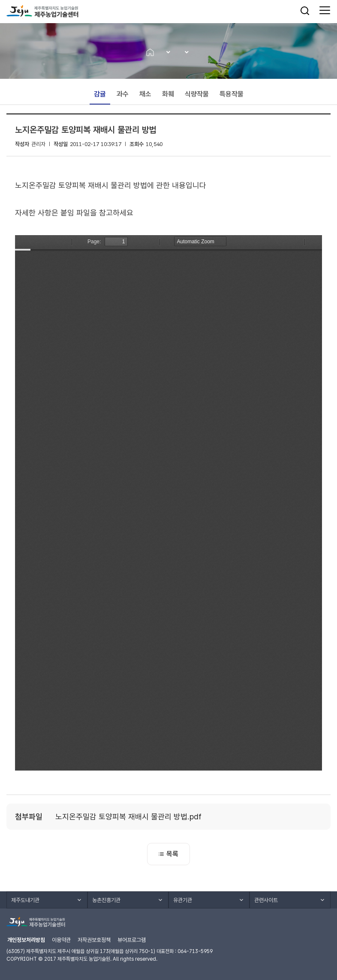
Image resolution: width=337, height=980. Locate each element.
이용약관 (61, 940)
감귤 (100, 94)
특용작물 (232, 94)
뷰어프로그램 (132, 940)
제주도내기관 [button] (25, 900)
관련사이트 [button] (266, 900)
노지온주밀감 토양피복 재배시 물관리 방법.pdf (128, 817)
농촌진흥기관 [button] (106, 900)
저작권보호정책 (94, 940)
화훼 (168, 94)
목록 (168, 854)
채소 (145, 94)
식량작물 (197, 94)
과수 (123, 94)
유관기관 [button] (183, 900)
